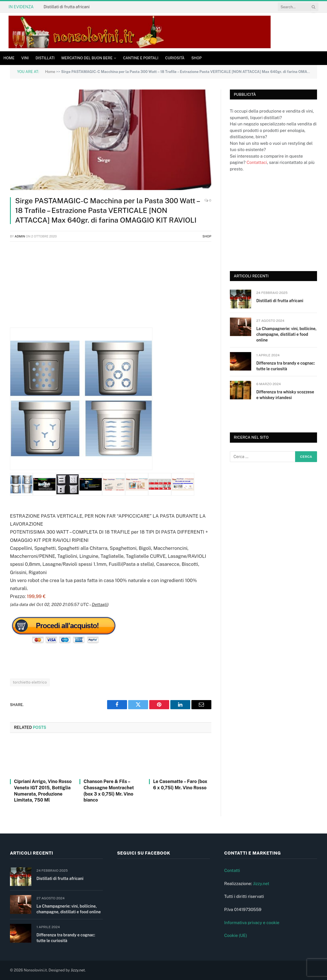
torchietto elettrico (30, 682)
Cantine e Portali (141, 58)
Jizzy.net (261, 884)
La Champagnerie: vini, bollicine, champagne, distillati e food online (286, 334)
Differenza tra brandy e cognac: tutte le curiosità (286, 366)
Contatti (232, 870)
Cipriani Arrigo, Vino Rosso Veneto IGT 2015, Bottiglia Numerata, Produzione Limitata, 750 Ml (43, 791)
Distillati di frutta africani (67, 7)
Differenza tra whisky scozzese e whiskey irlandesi (285, 395)
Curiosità (175, 58)
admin (20, 236)
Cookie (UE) (236, 935)
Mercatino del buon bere (87, 58)
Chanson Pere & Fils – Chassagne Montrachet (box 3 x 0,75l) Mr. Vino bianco (109, 791)
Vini (25, 58)
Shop (197, 58)
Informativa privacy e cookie (252, 923)
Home (9, 58)
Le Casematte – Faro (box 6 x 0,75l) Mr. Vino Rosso (180, 785)
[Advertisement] (111, 288)
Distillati (45, 58)
